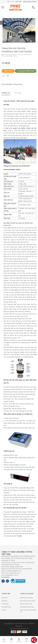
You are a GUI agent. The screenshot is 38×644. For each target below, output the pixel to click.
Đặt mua (9, 71)
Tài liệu (18, 93)
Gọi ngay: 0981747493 (27, 71)
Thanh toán (18, 2)
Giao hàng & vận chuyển (28, 601)
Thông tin (6, 93)
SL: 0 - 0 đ (10, 2)
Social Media (6, 577)
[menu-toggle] (3, 7)
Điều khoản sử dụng (26, 598)
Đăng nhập (27, 2)
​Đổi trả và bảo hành (26, 604)
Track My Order (6, 607)
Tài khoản (5, 598)
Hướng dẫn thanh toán (27, 607)
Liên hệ (4, 610)
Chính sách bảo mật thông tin (28, 611)
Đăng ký (34, 2)
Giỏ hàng (4, 601)
